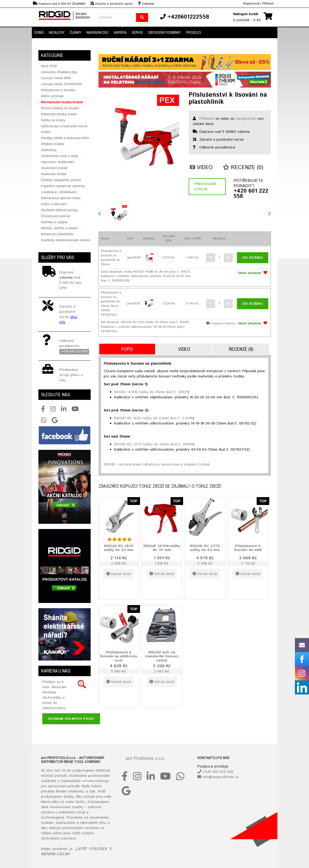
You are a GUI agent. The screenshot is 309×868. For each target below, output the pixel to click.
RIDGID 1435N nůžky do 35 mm (162, 548)
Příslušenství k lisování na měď (248, 548)
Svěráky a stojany (54, 222)
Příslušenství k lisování (58, 90)
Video (201, 168)
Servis (137, 32)
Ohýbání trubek (53, 144)
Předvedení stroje (205, 187)
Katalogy (57, 32)
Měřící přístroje (52, 96)
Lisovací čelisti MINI (56, 78)
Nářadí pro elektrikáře (57, 234)
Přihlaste (207, 119)
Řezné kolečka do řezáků (60, 108)
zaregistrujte (246, 119)
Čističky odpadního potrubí (61, 180)
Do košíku (253, 258)
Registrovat (251, 4)
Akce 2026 (49, 66)
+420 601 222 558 (251, 194)
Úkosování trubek (54, 168)
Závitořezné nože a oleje (60, 156)
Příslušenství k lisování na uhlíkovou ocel (119, 656)
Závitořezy (49, 150)
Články (75, 32)
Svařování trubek (54, 174)
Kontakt (42, 44)
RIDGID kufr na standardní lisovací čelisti (162, 656)
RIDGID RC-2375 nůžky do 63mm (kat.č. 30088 (154, 444)
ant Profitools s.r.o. (145, 758)
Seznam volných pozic (71, 719)
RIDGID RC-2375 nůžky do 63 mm (205, 548)
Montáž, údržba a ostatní (60, 228)
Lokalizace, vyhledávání (59, 192)
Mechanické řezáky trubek (62, 102)
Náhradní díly (98, 32)
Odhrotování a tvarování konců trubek (64, 129)
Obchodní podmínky (164, 32)
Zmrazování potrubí (56, 216)
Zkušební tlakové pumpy (59, 210)
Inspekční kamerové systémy (63, 186)
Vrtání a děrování (54, 204)
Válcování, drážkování (58, 162)
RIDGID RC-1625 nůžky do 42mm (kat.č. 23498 (153, 418)
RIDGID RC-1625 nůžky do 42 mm (119, 548)
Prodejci (194, 32)
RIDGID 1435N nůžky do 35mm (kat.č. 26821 (151, 392)
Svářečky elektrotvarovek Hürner (66, 240)
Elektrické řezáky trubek (59, 114)
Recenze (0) (243, 168)
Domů (39, 32)
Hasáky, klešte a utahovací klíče (65, 138)
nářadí (86, 781)
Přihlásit (268, 4)
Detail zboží (119, 574)
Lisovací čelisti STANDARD (62, 84)
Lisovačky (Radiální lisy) (59, 72)
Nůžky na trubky (53, 120)
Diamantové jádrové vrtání (61, 198)
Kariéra (120, 32)
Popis (127, 349)
